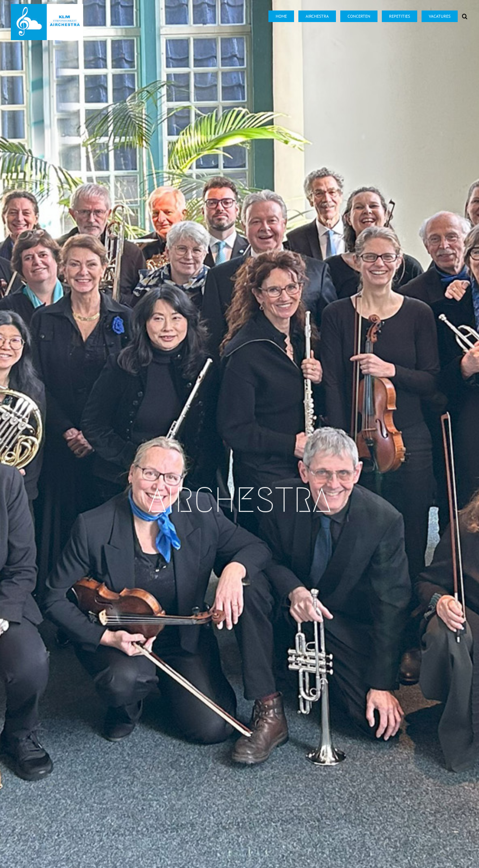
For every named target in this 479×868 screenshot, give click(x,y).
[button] (465, 12)
